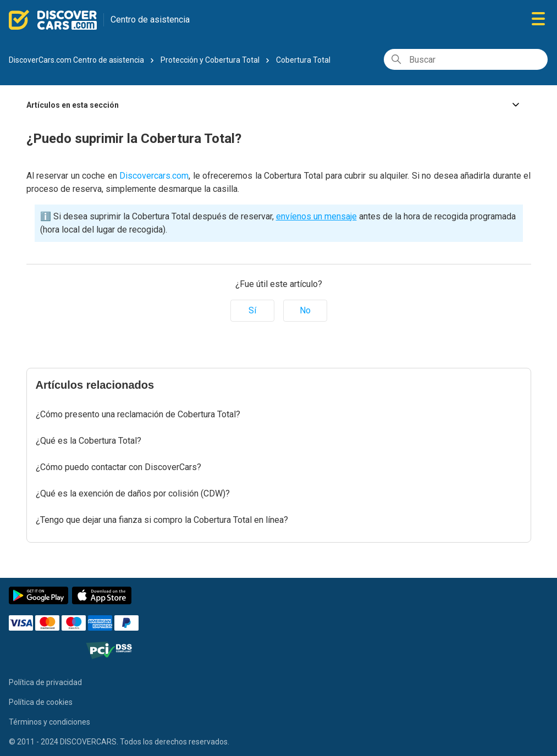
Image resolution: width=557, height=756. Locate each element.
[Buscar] (466, 59)
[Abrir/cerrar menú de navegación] (538, 20)
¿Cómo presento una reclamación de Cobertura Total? (138, 414)
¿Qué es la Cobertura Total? (89, 441)
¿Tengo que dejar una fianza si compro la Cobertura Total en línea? (162, 520)
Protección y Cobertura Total (210, 60)
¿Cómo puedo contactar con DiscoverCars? (118, 467)
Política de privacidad (45, 682)
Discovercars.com (154, 176)
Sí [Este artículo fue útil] (252, 310)
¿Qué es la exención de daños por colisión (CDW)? (133, 493)
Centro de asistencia (150, 20)
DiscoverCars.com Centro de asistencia (76, 60)
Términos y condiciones (49, 722)
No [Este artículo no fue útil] (305, 310)
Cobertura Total (303, 60)
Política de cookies (41, 702)
